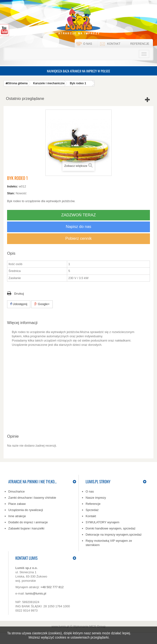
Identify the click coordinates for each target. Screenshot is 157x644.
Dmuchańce (16, 491)
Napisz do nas (78, 227)
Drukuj (19, 294)
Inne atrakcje (17, 516)
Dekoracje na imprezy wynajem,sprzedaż (114, 535)
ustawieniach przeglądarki (89, 637)
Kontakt (114, 44)
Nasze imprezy (96, 498)
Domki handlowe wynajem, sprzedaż (111, 528)
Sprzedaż (92, 510)
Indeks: (13, 186)
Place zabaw (17, 504)
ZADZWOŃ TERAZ (78, 215)
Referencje (140, 44)
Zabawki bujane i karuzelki (26, 528)
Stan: (11, 193)
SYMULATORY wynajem (102, 522)
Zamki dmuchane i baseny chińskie (32, 498)
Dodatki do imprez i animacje (28, 522)
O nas (88, 44)
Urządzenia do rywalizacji (26, 510)
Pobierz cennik (78, 238)
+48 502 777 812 (52, 587)
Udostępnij (19, 304)
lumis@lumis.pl (36, 593)
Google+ (42, 304)
